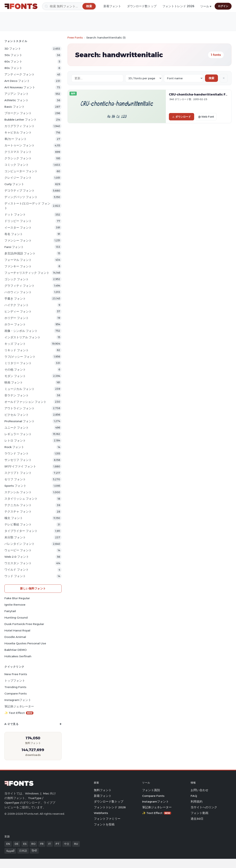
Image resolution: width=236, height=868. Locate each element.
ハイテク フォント (17, 305)
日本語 (23, 851)
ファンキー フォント (18, 266)
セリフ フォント (15, 479)
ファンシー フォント (18, 241)
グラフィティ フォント (20, 286)
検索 (211, 78)
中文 (67, 844)
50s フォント (13, 55)
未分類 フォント (15, 537)
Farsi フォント (14, 247)
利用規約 (197, 802)
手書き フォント (15, 299)
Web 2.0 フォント (17, 557)
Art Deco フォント (17, 81)
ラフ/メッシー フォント (20, 357)
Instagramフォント (18, 700)
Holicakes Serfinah (18, 656)
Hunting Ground (16, 618)
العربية (10, 851)
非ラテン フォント (17, 395)
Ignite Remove (15, 605)
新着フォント (112, 6)
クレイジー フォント (18, 178)
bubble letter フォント (21, 120)
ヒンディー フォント (18, 311)
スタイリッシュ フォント (21, 499)
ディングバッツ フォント (21, 197)
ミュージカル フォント (20, 389)
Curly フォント (14, 184)
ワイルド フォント (17, 570)
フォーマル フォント (18, 260)
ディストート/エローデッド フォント (27, 206)
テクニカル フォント (18, 505)
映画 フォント (14, 382)
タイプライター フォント (21, 531)
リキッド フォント (17, 350)
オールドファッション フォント (25, 402)
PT (58, 844)
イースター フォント (18, 228)
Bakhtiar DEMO (15, 650)
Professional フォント (20, 421)
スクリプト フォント (18, 473)
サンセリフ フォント (18, 460)
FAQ (194, 796)
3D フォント (13, 49)
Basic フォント (15, 107)
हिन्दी (34, 851)
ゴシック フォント (17, 279)
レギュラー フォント (18, 434)
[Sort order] (184, 78)
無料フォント (103, 790)
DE (17, 844)
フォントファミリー (107, 819)
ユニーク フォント (17, 428)
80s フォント (13, 68)
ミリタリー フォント (18, 363)
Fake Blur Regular (17, 598)
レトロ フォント (15, 441)
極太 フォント (14, 518)
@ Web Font (206, 117)
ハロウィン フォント (18, 292)
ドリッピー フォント (18, 221)
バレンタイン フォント (20, 544)
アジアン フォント (17, 94)
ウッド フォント (15, 576)
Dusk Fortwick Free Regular (24, 624)
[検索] (69, 6)
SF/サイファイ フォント (20, 466)
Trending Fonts (15, 687)
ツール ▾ (206, 6)
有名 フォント (14, 234)
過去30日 (197, 819)
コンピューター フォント (21, 171)
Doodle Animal (15, 637)
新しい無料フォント (33, 588)
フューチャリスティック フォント (27, 273)
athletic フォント (17, 100)
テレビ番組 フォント (18, 524)
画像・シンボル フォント (21, 331)
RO (33, 844)
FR (42, 844)
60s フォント (13, 61)
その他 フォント (15, 370)
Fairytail (10, 611)
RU (76, 844)
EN (8, 844)
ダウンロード (182, 117)
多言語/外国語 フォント (20, 253)
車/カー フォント (16, 139)
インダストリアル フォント (22, 337)
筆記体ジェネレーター (19, 706)
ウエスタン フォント (18, 563)
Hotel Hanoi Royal (17, 630)
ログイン (223, 6)
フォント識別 (151, 790)
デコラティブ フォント (20, 191)
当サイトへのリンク (204, 807)
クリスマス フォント (18, 152)
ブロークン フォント (18, 113)
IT (50, 844)
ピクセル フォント (17, 415)
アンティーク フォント (20, 74)
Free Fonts (75, 38)
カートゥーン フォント (20, 145)
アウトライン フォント (20, 408)
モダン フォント (15, 376)
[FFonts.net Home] (21, 6)
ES (25, 844)
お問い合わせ (199, 790)
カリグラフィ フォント (20, 126)
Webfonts (101, 813)
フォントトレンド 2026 (178, 6)
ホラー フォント (15, 324)
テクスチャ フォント (18, 512)
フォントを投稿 (104, 824)
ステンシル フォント (18, 492)
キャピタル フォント (18, 132)
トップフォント (15, 681)
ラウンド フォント (17, 453)
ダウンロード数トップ (142, 6)
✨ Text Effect (19, 713)
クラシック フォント (18, 158)
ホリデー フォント (17, 318)
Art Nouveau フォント (20, 87)
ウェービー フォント (18, 550)
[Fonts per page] (144, 78)
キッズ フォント (15, 344)
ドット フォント (15, 215)
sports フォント (15, 486)
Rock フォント (14, 447)
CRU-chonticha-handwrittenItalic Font (200, 94)
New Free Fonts (16, 674)
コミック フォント (17, 165)
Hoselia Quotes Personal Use (25, 643)
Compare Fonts (16, 693)
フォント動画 (199, 813)
